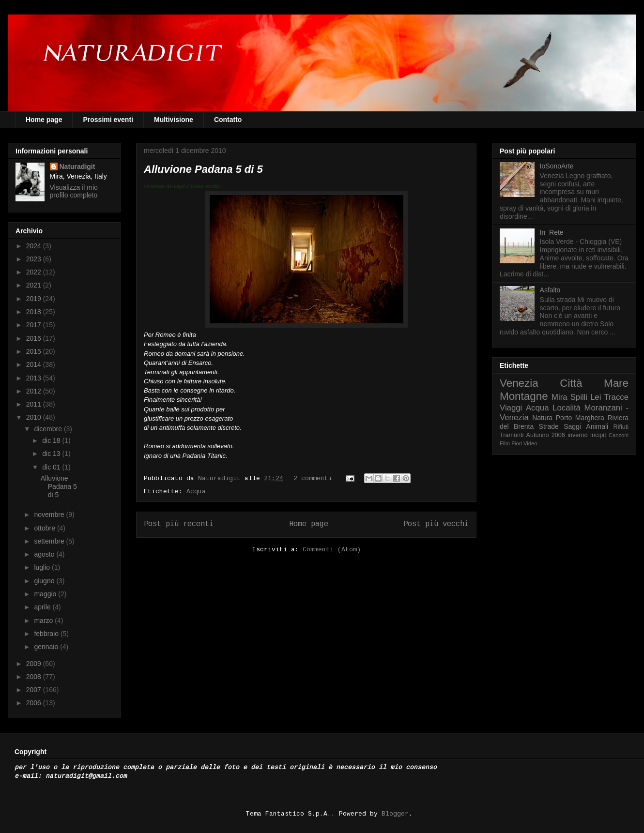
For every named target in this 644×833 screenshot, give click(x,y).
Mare (616, 383)
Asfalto (550, 290)
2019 (35, 299)
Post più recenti (179, 524)
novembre (50, 515)
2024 (35, 246)
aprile (43, 607)
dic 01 (52, 467)
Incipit (598, 435)
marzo (44, 621)
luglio (43, 567)
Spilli (579, 397)
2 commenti (313, 478)
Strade (549, 426)
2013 (35, 378)
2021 (35, 285)
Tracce (616, 397)
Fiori (517, 443)
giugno (45, 581)
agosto (45, 554)
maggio (46, 594)
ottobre (45, 528)
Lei (596, 397)
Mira (560, 397)
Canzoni (619, 435)
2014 (35, 364)
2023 (35, 259)
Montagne (524, 396)
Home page (44, 120)
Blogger (395, 814)
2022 (35, 272)
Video (530, 443)
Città (571, 383)
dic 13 (52, 454)
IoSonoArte (557, 166)
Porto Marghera (580, 418)
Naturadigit (221, 478)
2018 (35, 312)
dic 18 (52, 440)
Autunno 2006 (546, 435)
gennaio (47, 647)
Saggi (572, 426)
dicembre (49, 429)
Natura (542, 418)
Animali (597, 426)
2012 (35, 391)
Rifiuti (621, 427)
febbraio (47, 634)
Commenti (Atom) (332, 550)
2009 (35, 664)
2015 (35, 351)
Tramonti (512, 435)
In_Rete (552, 232)
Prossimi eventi (108, 120)
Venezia (519, 383)
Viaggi (511, 408)
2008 (35, 677)
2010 (35, 417)
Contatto (228, 120)
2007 (35, 690)
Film (505, 443)
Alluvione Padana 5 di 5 (203, 169)
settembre (50, 541)
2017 (35, 325)
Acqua (196, 492)
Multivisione (174, 120)
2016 (35, 338)
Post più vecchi (436, 524)
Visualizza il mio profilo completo (74, 191)
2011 (35, 404)
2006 (35, 703)
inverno (577, 435)
